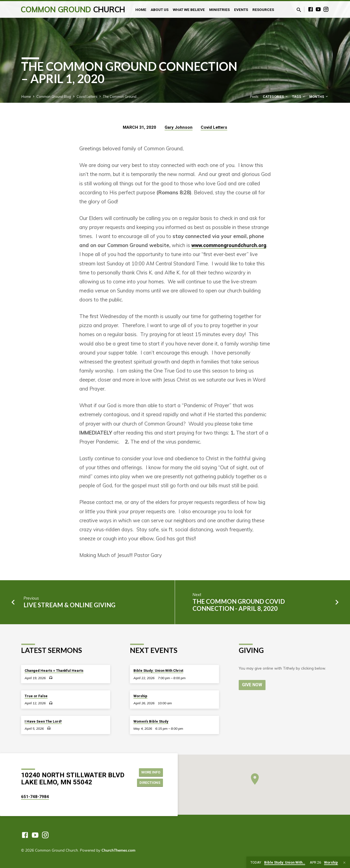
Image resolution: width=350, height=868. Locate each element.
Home (141, 10)
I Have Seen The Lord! (43, 721)
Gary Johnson (179, 127)
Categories (276, 97)
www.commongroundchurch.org (229, 245)
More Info (149, 772)
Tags (299, 97)
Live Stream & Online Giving (69, 605)
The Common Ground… (121, 96)
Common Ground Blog (54, 96)
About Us (160, 10)
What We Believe (189, 10)
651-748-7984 (35, 797)
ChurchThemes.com (118, 850)
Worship (140, 696)
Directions (149, 783)
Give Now (253, 685)
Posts (254, 96)
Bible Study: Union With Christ (158, 671)
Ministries (219, 10)
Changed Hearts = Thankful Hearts (54, 671)
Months (319, 97)
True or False (36, 696)
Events (241, 10)
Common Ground (73, 9)
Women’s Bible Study (151, 721)
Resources (263, 10)
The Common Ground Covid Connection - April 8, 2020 (239, 605)
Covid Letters (87, 96)
